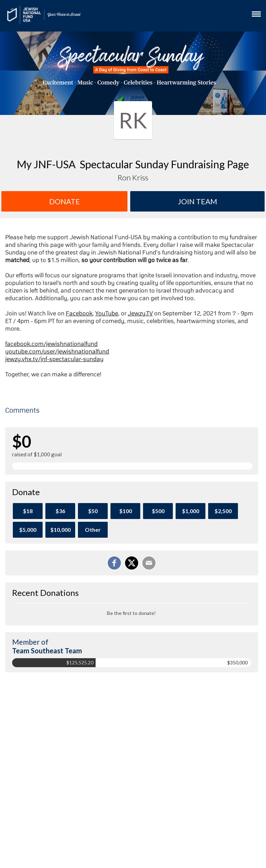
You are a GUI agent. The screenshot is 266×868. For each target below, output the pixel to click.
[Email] (149, 563)
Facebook (79, 314)
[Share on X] (132, 563)
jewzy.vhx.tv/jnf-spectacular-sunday (54, 359)
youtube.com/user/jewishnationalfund (57, 352)
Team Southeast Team (47, 651)
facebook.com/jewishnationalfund (51, 344)
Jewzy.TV (140, 314)
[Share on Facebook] (114, 563)
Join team (198, 201)
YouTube (107, 314)
